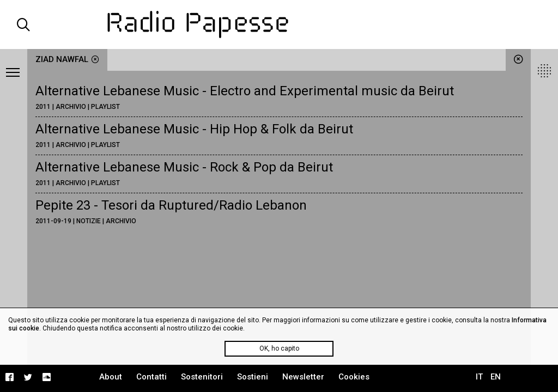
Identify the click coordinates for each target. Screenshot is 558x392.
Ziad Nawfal (67, 59)
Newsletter (303, 377)
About (111, 377)
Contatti (151, 377)
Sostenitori (202, 377)
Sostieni (253, 377)
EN (496, 377)
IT (479, 377)
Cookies (354, 377)
